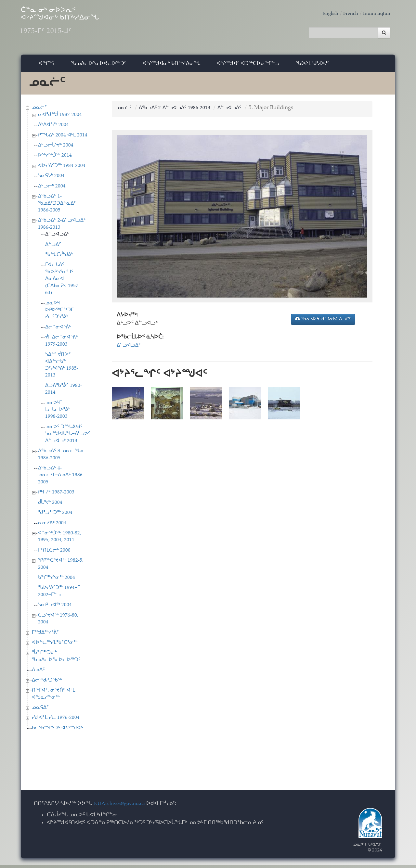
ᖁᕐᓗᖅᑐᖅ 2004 (55, 516)
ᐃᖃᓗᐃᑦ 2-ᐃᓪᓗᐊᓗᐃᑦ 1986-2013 (180, 111)
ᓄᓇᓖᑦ (39, 111)
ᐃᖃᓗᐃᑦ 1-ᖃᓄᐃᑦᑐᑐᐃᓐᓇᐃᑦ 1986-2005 (57, 207)
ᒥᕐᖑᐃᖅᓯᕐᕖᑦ (45, 636)
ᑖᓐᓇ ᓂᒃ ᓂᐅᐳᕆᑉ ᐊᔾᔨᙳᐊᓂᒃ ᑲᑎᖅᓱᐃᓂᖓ (84, 26)
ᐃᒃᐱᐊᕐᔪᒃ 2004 (53, 128)
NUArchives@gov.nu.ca (123, 807)
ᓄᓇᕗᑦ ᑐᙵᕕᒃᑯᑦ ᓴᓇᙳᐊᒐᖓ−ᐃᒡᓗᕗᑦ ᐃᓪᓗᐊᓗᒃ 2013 (68, 437)
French (346, 14)
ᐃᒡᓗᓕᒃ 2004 (52, 190)
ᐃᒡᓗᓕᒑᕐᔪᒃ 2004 (56, 149)
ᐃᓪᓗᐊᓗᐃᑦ (57, 238)
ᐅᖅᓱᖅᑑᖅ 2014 (55, 159)
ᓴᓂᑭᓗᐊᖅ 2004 (55, 609)
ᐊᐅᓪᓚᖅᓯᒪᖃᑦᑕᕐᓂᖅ (55, 646)
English (323, 14)
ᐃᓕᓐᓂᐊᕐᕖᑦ (58, 331)
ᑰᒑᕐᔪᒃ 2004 (50, 506)
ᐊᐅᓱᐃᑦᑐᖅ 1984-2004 (62, 169)
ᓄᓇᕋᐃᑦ (40, 711)
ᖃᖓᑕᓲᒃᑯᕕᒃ (59, 258)
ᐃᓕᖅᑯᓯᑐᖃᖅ (47, 684)
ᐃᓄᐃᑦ (38, 673)
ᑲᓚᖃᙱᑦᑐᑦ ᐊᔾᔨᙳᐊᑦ (58, 731)
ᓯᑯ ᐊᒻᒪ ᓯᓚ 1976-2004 (56, 721)
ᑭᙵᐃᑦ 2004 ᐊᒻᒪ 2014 (63, 139)
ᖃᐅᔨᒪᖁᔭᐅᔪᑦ (313, 66)
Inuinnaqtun (375, 14)
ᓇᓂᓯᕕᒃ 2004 (52, 526)
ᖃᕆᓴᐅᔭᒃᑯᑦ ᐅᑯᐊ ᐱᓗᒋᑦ (323, 322)
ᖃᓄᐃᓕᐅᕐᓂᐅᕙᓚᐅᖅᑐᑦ (99, 66)
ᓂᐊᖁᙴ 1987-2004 (60, 118)
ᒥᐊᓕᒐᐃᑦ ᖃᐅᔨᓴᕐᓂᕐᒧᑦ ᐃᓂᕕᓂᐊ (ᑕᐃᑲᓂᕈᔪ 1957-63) (63, 282)
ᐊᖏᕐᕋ (47, 66)
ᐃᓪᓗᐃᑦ (53, 248)
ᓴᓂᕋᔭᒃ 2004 (51, 179)
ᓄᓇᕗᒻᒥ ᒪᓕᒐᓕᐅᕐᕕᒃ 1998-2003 (58, 413)
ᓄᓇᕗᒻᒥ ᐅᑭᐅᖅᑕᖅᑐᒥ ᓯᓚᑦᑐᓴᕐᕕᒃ (59, 313)
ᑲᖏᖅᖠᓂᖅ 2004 (57, 581)
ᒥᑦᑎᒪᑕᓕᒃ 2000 (54, 554)
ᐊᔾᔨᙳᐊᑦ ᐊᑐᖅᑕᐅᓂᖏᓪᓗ (248, 66)
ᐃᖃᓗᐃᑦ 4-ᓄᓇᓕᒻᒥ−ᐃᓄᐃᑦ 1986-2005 (61, 479)
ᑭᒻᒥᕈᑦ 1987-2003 (56, 496)
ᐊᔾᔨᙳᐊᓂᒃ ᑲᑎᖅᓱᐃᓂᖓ (172, 66)
